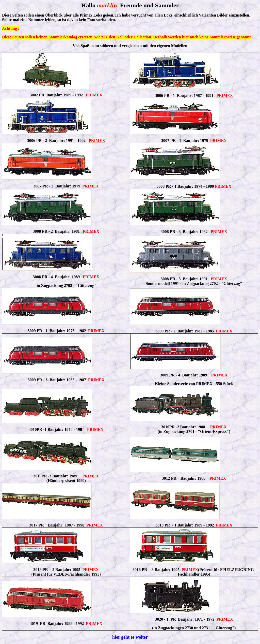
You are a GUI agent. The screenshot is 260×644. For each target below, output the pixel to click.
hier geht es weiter (130, 637)
